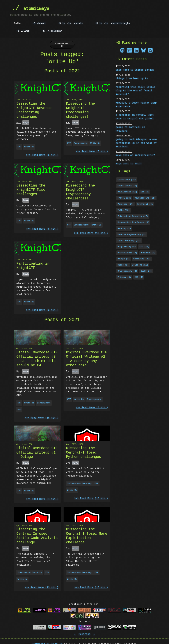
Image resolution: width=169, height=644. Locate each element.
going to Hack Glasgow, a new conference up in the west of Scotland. (136, 143)
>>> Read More (42, 155)
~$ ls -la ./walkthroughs (112, 23)
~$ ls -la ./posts (70, 23)
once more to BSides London (135, 70)
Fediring (84, 634)
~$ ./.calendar (52, 31)
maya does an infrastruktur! (135, 155)
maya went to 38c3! (129, 164)
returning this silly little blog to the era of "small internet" (135, 90)
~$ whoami (39, 23)
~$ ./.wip (23, 31)
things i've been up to (132, 78)
